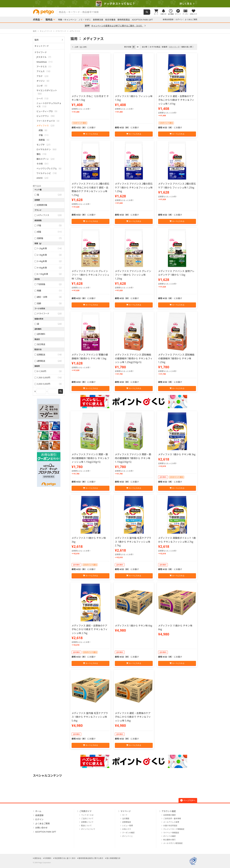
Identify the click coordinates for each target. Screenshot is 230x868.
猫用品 (49, 20)
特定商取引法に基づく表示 (65, 858)
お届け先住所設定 (170, 826)
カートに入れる (90, 134)
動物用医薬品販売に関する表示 (91, 858)
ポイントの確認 (169, 836)
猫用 (37, 40)
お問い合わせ (41, 828)
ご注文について (87, 819)
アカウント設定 (169, 811)
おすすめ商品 (155, 47)
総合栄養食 (110, 20)
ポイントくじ (127, 836)
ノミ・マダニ (85, 20)
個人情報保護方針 (113, 858)
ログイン (179, 19)
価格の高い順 (187, 47)
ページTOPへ (188, 800)
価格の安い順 (174, 47)
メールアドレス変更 (171, 822)
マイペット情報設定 (171, 833)
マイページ (126, 811)
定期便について (87, 822)
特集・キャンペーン (67, 20)
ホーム (38, 811)
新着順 (165, 47)
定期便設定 (127, 822)
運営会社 (38, 858)
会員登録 (39, 815)
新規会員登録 (168, 19)
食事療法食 (98, 20)
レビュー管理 (127, 826)
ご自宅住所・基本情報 (172, 819)
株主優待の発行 (169, 840)
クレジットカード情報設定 (174, 829)
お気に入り (127, 829)
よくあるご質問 (191, 19)
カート (125, 815)
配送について (86, 826)
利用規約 (48, 858)
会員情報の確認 (169, 815)
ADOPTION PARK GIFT (142, 20)
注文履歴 (126, 819)
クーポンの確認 (128, 833)
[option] (115, 4)
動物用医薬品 (124, 20)
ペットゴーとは (87, 815)
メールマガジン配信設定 (173, 843)
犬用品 (36, 20)
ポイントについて (88, 829)
